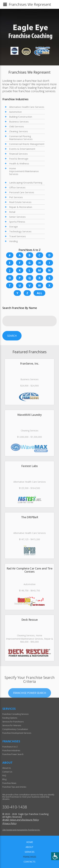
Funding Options (10, 718)
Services (30, 852)
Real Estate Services (20, 202)
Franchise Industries (11, 750)
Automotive (15, 112)
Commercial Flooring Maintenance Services (21, 138)
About (29, 847)
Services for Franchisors (13, 722)
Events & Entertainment (22, 149)
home (30, 842)
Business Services (19, 122)
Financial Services (18, 154)
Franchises (30, 857)
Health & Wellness (19, 163)
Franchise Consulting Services (15, 714)
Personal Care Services (22, 192)
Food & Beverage (19, 159)
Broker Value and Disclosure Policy (21, 820)
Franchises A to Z (10, 747)
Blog (4, 779)
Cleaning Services (18, 131)
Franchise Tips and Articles (14, 787)
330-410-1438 (15, 807)
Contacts (29, 862)
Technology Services (20, 231)
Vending (13, 241)
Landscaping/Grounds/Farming (26, 183)
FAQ (4, 776)
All (39, 293)
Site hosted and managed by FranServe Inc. (21, 830)
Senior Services (17, 217)
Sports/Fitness (17, 222)
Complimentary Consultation (15, 729)
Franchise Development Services (17, 733)
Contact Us (7, 772)
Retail (12, 212)
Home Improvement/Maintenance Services (24, 171)
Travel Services (17, 236)
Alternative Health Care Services (27, 107)
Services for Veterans (12, 725)
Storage (13, 226)
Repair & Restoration (21, 207)
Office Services (17, 187)
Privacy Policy (9, 823)
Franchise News (9, 783)
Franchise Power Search (30, 705)
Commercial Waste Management (27, 144)
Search (12, 336)
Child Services (17, 126)
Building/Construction (21, 117)
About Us (7, 768)
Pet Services (16, 197)
